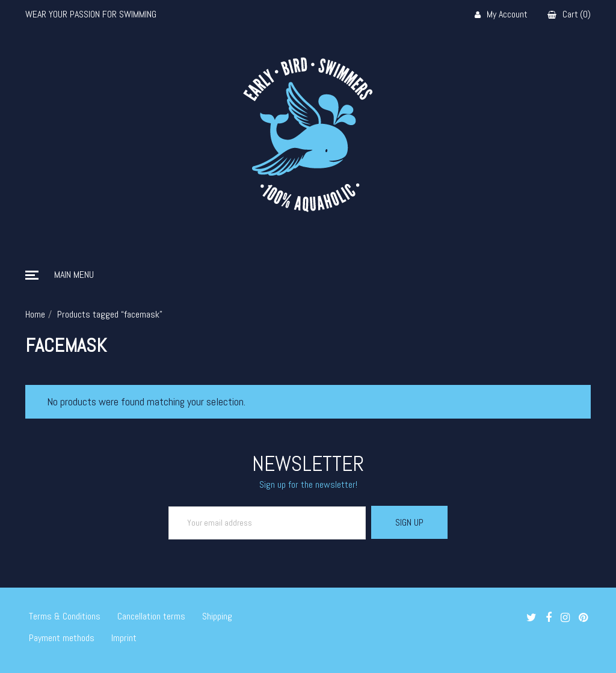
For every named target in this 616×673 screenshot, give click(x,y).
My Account (501, 15)
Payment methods (62, 638)
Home (35, 314)
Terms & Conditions (65, 616)
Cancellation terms (151, 616)
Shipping (217, 616)
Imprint (124, 638)
